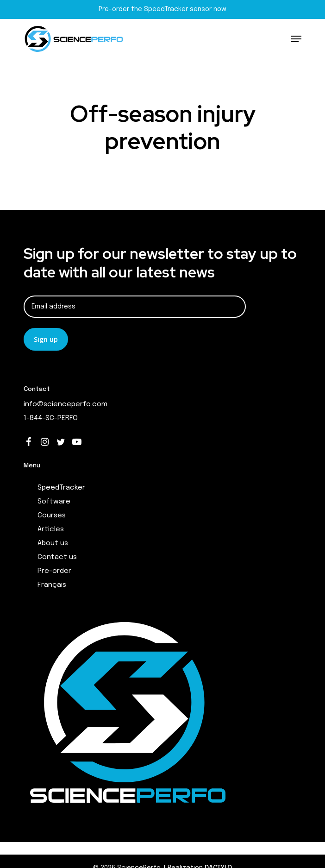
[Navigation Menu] (296, 39)
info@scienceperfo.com (66, 404)
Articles (51, 529)
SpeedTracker (61, 488)
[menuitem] (169, 585)
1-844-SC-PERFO (51, 418)
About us (53, 543)
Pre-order (54, 571)
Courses (52, 516)
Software (54, 502)
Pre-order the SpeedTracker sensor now (162, 9)
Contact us (57, 557)
